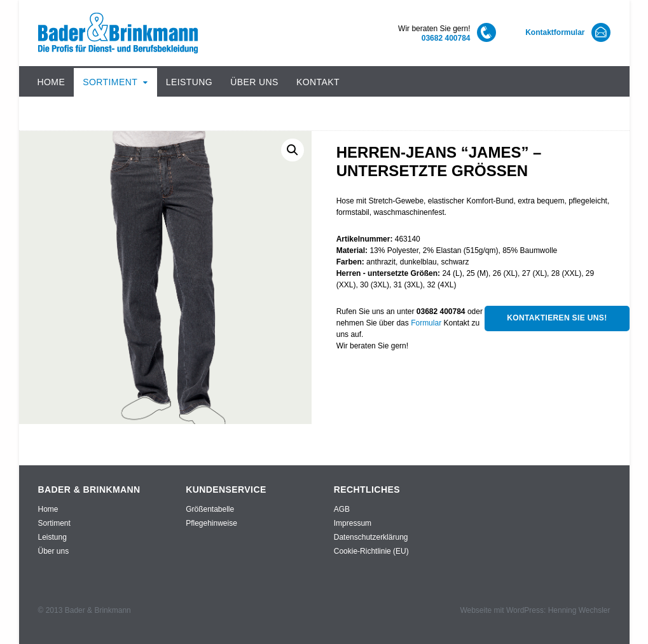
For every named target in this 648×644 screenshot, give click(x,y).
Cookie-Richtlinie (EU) (371, 551)
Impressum (353, 523)
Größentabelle (210, 509)
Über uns (254, 82)
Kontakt (318, 82)
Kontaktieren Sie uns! (557, 318)
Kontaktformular (555, 32)
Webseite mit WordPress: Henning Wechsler (535, 610)
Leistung (189, 82)
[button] (293, 150)
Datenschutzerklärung (371, 537)
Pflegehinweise (211, 523)
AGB (342, 509)
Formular (426, 323)
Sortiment (110, 82)
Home (52, 82)
